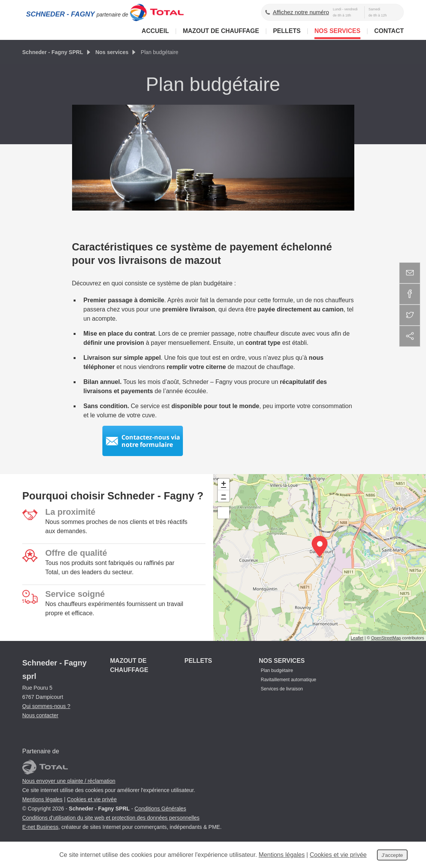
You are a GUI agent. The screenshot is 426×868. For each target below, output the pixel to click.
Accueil (155, 31)
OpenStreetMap (386, 638)
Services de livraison (282, 689)
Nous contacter (40, 715)
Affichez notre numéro (301, 12)
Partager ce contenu (410, 336)
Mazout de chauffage (221, 31)
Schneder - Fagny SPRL (53, 52)
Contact (389, 31)
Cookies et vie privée (92, 799)
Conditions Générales (160, 809)
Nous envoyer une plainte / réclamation (69, 781)
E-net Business (40, 827)
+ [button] (223, 484)
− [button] (223, 496)
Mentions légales (42, 799)
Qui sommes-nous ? (46, 706)
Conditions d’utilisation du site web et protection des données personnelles (111, 818)
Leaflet (357, 638)
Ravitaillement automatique (289, 680)
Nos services (337, 31)
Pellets (287, 31)
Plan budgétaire (277, 670)
